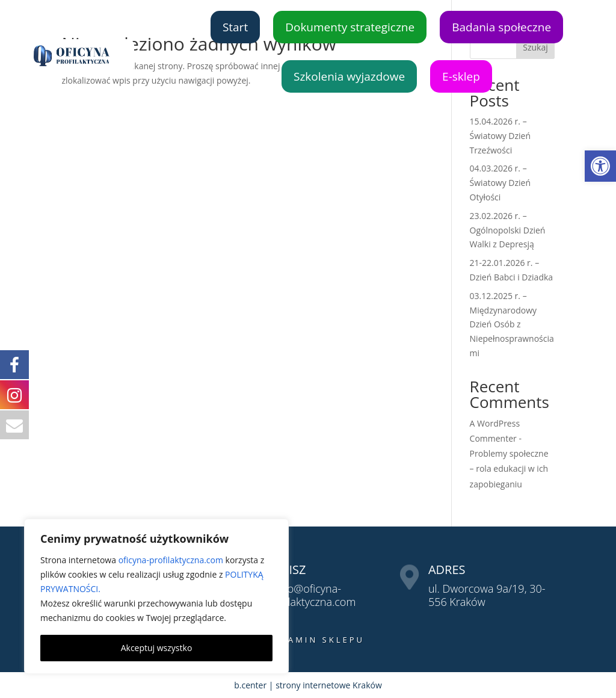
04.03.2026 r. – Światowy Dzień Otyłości (500, 183)
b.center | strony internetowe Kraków (308, 685)
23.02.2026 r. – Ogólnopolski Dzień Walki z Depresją (508, 230)
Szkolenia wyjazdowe (349, 76)
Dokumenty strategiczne (350, 27)
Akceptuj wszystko (157, 648)
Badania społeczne (501, 27)
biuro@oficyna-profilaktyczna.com (311, 595)
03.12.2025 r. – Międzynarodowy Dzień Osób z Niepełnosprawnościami (512, 324)
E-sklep (461, 76)
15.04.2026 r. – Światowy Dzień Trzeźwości (500, 136)
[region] (156, 596)
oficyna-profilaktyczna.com (171, 560)
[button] (600, 166)
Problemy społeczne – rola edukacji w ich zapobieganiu (509, 468)
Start (235, 27)
